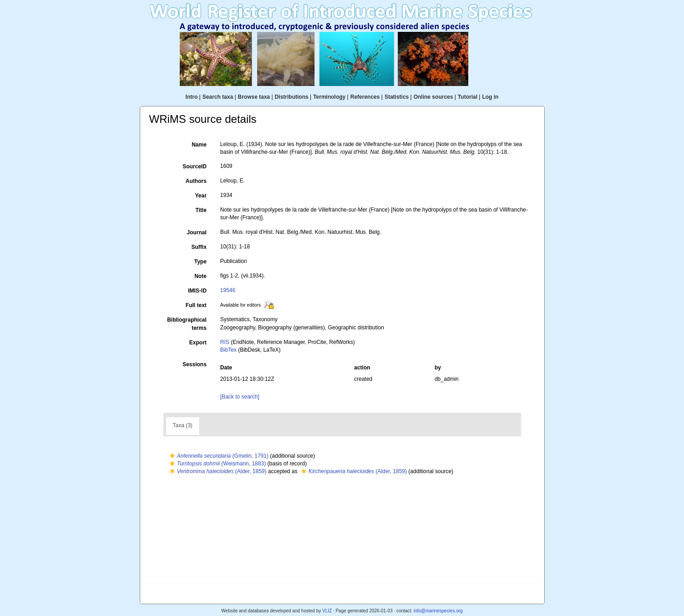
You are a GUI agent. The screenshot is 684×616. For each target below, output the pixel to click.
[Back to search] (240, 397)
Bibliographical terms (187, 324)
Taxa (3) (183, 425)
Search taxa (218, 97)
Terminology (329, 97)
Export (198, 343)
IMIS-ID (197, 291)
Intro (192, 97)
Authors (196, 181)
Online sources (433, 97)
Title (201, 210)
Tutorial (468, 97)
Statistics (397, 97)
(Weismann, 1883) (217, 464)
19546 (228, 290)
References (365, 97)
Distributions (292, 97)
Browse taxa (254, 97)
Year (200, 196)
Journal (196, 232)
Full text (196, 305)
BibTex (228, 350)
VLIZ (327, 611)
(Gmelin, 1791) (218, 456)
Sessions (195, 364)
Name (199, 145)
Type (200, 262)
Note (200, 276)
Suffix (199, 247)
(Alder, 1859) (217, 471)
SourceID (195, 167)
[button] (172, 456)
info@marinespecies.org (438, 611)
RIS (225, 342)
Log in (490, 97)
